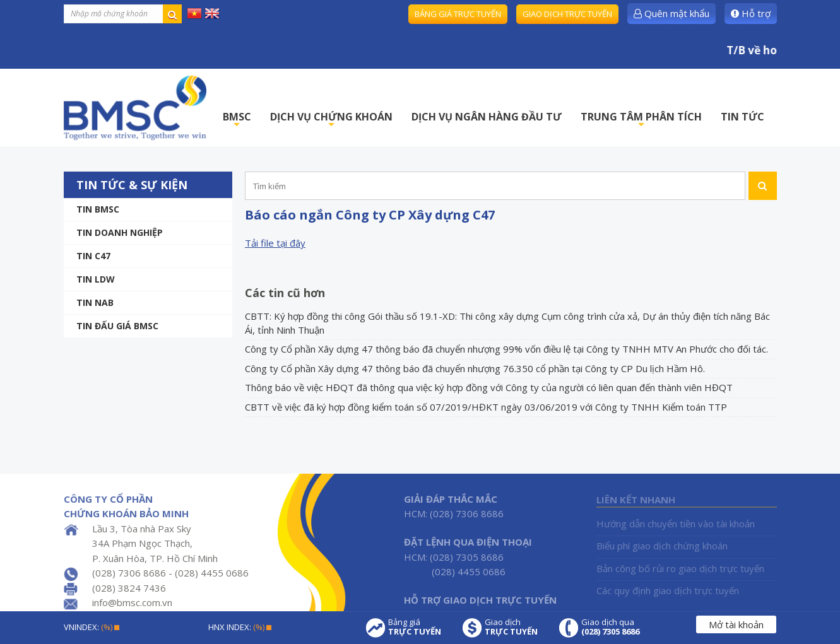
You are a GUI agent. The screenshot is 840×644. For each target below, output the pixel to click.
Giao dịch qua (610, 627)
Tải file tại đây (275, 243)
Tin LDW (96, 279)
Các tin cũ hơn (285, 293)
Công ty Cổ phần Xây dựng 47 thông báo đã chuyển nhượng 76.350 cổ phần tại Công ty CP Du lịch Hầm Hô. (475, 368)
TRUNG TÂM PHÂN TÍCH (641, 120)
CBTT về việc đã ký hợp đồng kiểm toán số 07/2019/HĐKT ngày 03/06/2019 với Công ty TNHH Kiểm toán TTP (486, 407)
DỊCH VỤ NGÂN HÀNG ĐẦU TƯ (487, 117)
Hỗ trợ (751, 13)
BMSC (237, 120)
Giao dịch (511, 627)
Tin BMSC (98, 209)
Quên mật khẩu (671, 13)
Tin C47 (93, 256)
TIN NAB (95, 302)
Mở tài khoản (736, 624)
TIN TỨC (742, 117)
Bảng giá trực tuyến (458, 14)
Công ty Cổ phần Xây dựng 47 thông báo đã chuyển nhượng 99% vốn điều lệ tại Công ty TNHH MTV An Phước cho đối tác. (506, 349)
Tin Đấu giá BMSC (117, 326)
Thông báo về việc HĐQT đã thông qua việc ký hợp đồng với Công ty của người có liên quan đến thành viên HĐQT (489, 387)
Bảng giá (415, 627)
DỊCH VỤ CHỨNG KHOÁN (331, 120)
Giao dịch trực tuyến (567, 14)
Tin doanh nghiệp (120, 232)
